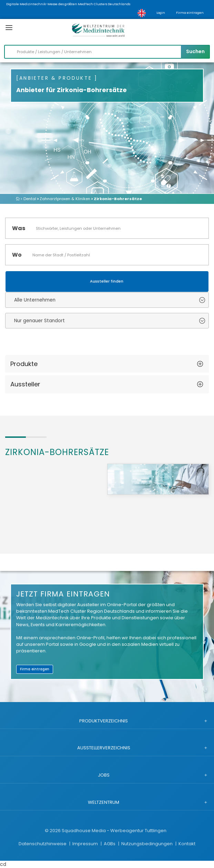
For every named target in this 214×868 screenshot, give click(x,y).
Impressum (86, 844)
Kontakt (187, 844)
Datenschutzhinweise (43, 844)
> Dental (28, 199)
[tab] (107, 364)
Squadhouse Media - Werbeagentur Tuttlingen (114, 831)
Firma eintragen (190, 13)
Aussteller (25, 384)
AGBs (110, 844)
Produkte (24, 364)
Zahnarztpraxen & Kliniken (65, 199)
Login (161, 13)
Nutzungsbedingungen (147, 844)
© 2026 (53, 831)
